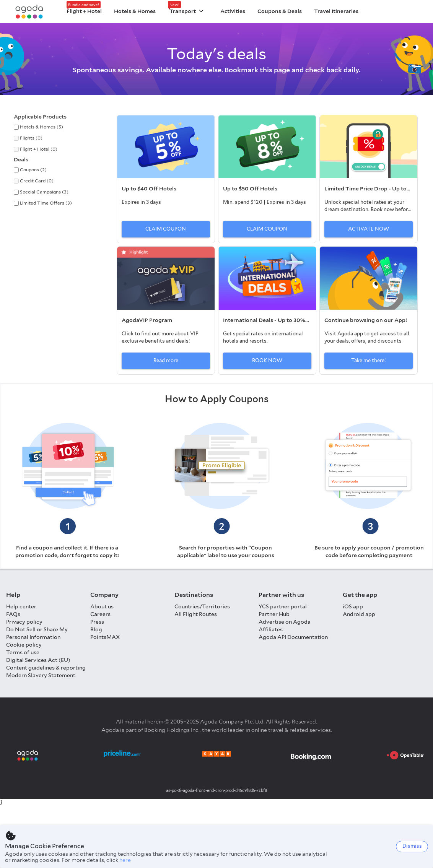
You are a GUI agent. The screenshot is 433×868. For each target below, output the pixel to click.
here (125, 860)
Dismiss (412, 846)
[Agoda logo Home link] (29, 12)
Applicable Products (40, 117)
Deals (21, 159)
